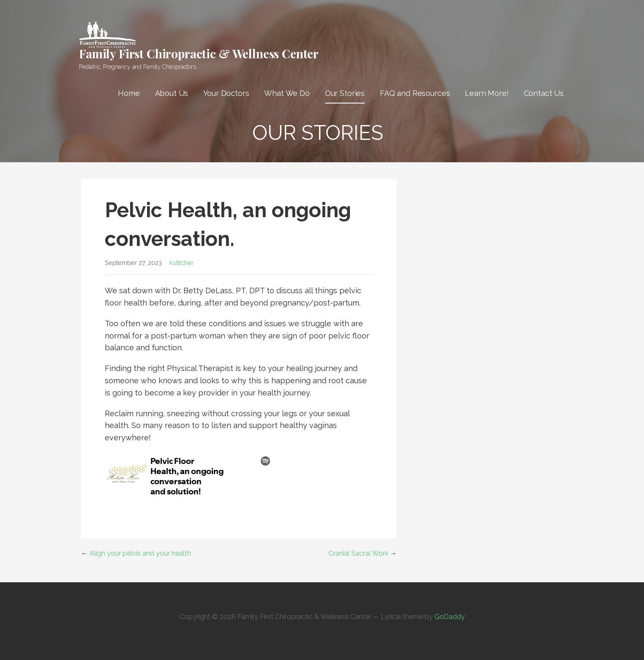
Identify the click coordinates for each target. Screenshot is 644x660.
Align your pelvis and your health (140, 553)
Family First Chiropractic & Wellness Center (199, 53)
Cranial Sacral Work (358, 553)
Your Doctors (226, 93)
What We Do (287, 93)
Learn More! (487, 93)
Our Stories (345, 93)
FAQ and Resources (415, 93)
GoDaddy (450, 617)
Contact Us (544, 93)
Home (129, 93)
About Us (172, 93)
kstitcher (181, 263)
